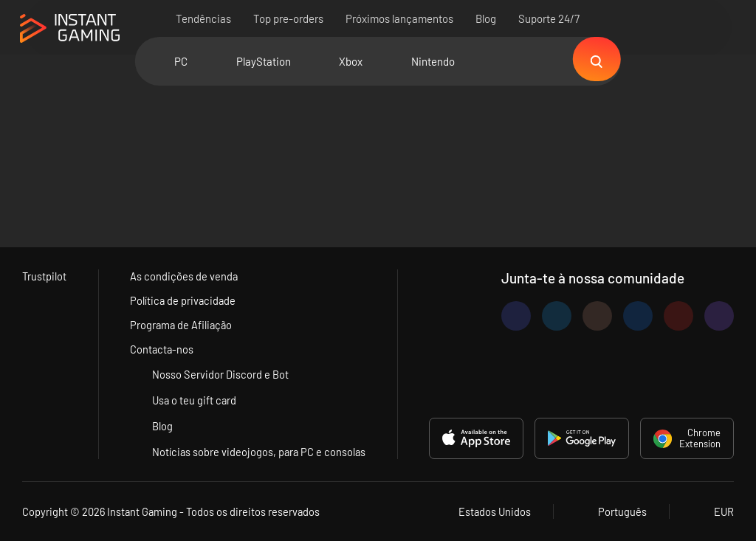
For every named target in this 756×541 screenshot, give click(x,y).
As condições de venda (183, 276)
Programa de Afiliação (182, 325)
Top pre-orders (289, 18)
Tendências (204, 18)
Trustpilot (45, 276)
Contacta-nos (162, 349)
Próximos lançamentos (400, 18)
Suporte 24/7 (550, 18)
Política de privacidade (183, 300)
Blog (487, 18)
